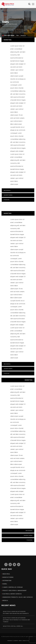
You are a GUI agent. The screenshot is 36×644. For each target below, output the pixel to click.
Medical (5, 600)
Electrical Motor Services (12, 594)
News (20, 641)
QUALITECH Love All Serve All (13, 626)
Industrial (6, 574)
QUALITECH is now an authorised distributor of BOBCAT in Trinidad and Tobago (16, 620)
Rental (5, 584)
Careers (16, 641)
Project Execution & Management (14, 591)
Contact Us (25, 641)
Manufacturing (8, 577)
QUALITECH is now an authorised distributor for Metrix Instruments (16, 612)
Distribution (7, 581)
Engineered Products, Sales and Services (18, 597)
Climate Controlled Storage (13, 587)
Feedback (10, 641)
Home (18, 35)
